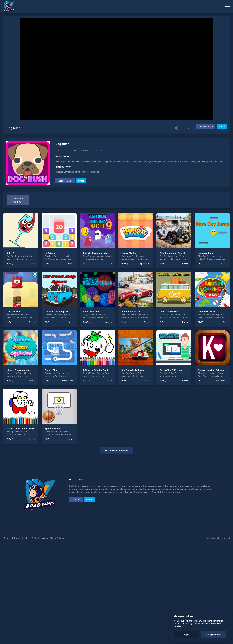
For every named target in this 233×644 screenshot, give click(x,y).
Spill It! (10, 253)
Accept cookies (214, 634)
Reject (187, 634)
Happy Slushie (129, 253)
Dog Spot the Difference (134, 370)
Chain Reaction (91, 312)
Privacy (16, 636)
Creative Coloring (207, 312)
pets (96, 150)
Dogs (76, 150)
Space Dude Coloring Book (20, 429)
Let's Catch (50, 253)
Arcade (109, 322)
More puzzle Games (117, 450)
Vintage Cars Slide (131, 312)
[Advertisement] (117, 506)
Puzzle (59, 150)
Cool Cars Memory (169, 312)
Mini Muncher (14, 312)
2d (102, 150)
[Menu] (227, 7)
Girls (225, 322)
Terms (7, 636)
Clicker (32, 264)
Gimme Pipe (51, 370)
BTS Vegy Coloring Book (96, 370)
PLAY (9, 264)
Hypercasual (144, 264)
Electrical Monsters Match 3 (98, 253)
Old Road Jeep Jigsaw (56, 312)
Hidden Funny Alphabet (19, 370)
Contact (35, 636)
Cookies (25, 636)
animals (86, 150)
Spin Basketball (53, 429)
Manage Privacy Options (52, 636)
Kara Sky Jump (206, 253)
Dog (68, 150)
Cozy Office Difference (171, 370)
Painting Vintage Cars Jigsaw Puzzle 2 (180, 253)
